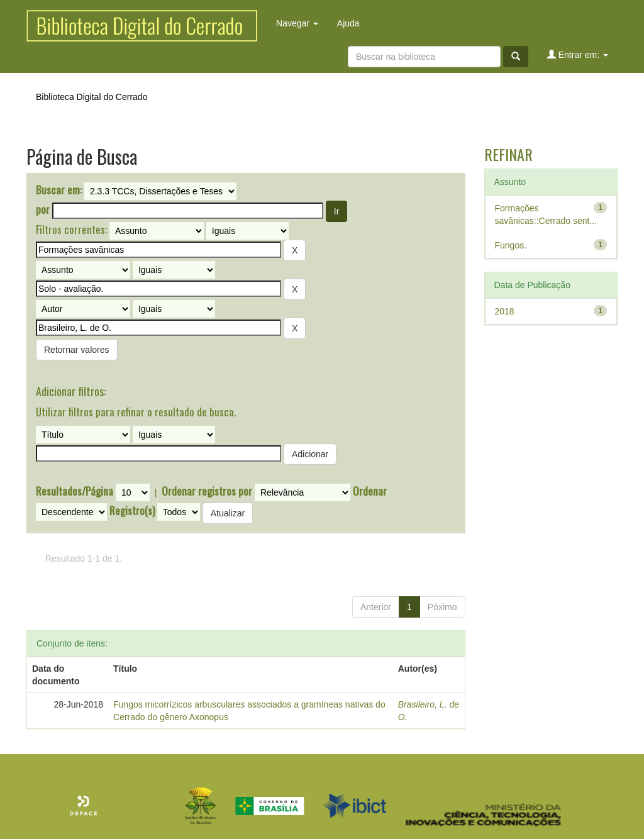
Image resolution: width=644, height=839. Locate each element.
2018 (505, 311)
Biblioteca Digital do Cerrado (92, 97)
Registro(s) (132, 511)
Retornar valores (77, 350)
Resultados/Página (75, 491)
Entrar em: (578, 54)
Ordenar (370, 491)
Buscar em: (59, 190)
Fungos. (511, 245)
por (43, 209)
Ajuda (348, 23)
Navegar (297, 23)
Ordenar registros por (207, 491)
